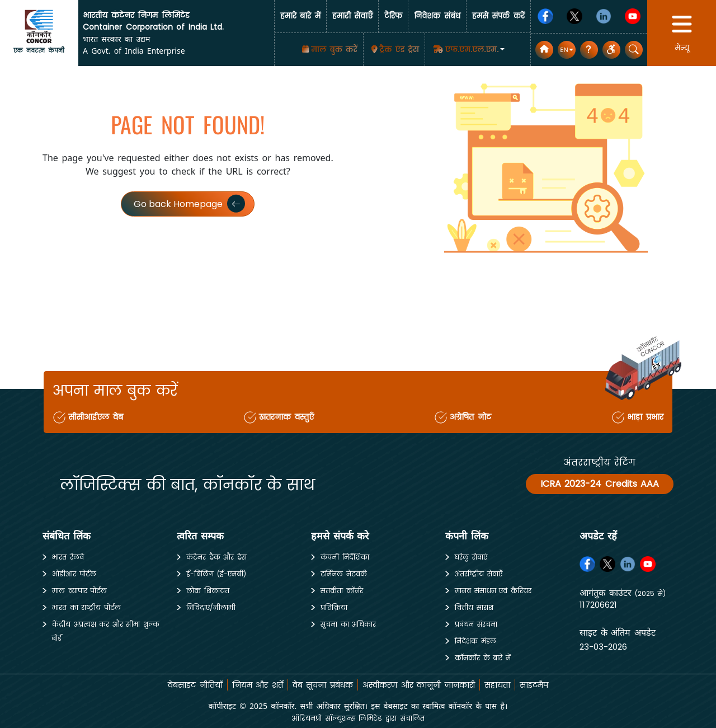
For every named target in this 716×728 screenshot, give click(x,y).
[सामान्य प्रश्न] (589, 50)
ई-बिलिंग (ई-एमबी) (216, 574)
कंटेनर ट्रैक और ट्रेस (216, 557)
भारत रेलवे (68, 557)
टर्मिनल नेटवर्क (344, 574)
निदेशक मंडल (475, 641)
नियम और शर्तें (258, 685)
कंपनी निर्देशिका (345, 557)
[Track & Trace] (394, 50)
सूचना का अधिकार (348, 624)
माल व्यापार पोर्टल (79, 591)
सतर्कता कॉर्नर (342, 591)
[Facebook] (545, 16)
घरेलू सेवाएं (471, 557)
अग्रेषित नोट (470, 417)
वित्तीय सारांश (474, 607)
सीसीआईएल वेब (96, 417)
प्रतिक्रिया (334, 607)
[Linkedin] (604, 16)
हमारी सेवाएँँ (353, 16)
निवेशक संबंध (437, 16)
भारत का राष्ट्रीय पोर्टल (86, 607)
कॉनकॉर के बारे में (483, 658)
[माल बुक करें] (328, 50)
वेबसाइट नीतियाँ (195, 685)
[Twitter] (574, 16)
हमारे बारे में (300, 16)
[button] (468, 49)
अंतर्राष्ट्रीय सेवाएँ (479, 574)
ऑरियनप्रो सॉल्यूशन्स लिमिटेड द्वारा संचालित (358, 718)
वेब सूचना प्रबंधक (323, 685)
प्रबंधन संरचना (476, 624)
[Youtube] (633, 16)
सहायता (497, 685)
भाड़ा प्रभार (645, 417)
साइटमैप (534, 685)
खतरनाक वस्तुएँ (286, 417)
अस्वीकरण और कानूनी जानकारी (419, 685)
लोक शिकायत (208, 591)
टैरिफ (393, 16)
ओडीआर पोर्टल (74, 574)
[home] (39, 26)
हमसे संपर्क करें (498, 16)
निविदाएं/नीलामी (211, 607)
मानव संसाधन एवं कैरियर (493, 591)
